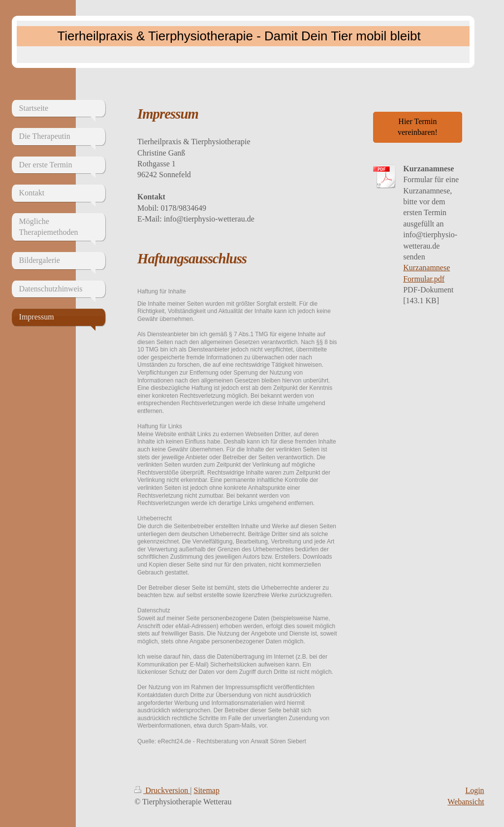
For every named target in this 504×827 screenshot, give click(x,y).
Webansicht (466, 802)
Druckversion (162, 790)
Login (474, 790)
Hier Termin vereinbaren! (418, 127)
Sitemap (207, 790)
